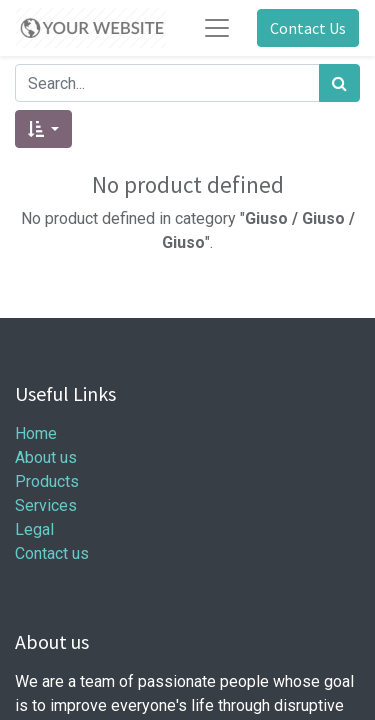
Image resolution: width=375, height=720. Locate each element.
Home (36, 433)
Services (46, 505)
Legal (34, 529)
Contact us (52, 553)
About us (46, 457)
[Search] (339, 83)
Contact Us (308, 28)
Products (47, 481)
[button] (43, 129)
